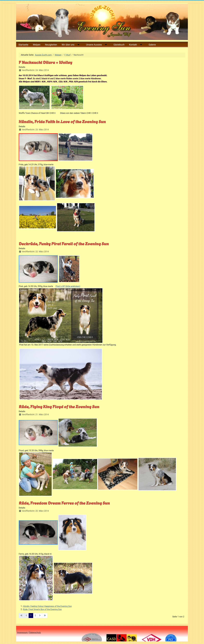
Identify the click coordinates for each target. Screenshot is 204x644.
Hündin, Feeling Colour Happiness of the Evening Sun (47, 606)
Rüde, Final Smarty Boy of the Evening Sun (42, 609)
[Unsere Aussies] (105, 45)
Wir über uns (68, 45)
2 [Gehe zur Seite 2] (35, 615)
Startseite (23, 45)
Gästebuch (119, 45)
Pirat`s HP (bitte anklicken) (68, 286)
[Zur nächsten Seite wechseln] (40, 616)
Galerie (152, 45)
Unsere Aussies (94, 45)
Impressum (23, 633)
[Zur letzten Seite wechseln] (45, 616)
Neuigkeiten (51, 45)
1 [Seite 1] (31, 615)
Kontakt (133, 45)
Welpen (37, 45)
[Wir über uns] (78, 45)
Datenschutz (35, 633)
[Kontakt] (141, 45)
